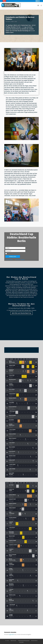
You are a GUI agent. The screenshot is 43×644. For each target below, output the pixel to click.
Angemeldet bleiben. (11, 254)
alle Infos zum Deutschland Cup (21, 313)
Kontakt (21, 642)
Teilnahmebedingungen (24, 641)
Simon (9, 22)
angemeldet (11, 634)
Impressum (13, 641)
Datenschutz (34, 641)
